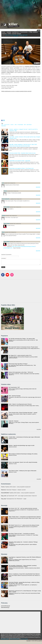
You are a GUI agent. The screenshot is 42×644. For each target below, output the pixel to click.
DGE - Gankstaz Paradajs (15, 396)
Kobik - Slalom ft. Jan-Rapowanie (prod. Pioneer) (20, 404)
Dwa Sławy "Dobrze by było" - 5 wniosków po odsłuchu (22, 534)
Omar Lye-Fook (7, 125)
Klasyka (11, 35)
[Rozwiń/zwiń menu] (40, 25)
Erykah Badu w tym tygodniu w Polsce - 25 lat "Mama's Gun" (22, 168)
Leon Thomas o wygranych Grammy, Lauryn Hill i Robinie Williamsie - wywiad (25, 558)
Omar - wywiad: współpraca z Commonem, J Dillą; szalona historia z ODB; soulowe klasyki (20, 33)
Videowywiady (25, 35)
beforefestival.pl (5, 608)
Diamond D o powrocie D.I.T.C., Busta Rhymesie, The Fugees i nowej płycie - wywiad (25, 591)
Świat (6, 35)
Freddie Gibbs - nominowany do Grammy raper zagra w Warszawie (24, 437)
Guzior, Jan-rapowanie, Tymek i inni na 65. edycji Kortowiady (23, 462)
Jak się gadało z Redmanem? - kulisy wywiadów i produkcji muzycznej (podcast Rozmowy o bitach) (23, 566)
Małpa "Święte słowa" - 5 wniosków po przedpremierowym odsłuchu (25, 517)
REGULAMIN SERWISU (5, 639)
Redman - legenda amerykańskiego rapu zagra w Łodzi (22, 445)
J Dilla (16, 125)
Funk (9, 35)
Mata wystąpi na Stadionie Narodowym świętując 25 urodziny (23, 454)
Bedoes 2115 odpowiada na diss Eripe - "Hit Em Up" (21, 372)
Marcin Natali (16, 36)
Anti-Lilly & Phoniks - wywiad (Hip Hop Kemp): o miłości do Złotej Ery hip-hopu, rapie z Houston (24, 583)
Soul (16, 35)
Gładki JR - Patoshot (14, 421)
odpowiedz (38, 187)
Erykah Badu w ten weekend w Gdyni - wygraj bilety (20, 161)
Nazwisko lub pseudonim (6, 255)
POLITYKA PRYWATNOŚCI (15, 639)
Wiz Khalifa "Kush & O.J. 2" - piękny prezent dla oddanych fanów (24, 525)
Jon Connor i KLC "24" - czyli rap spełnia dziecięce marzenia (23, 508)
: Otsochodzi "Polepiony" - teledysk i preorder (13, 490)
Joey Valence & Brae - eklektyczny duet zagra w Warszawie (23, 471)
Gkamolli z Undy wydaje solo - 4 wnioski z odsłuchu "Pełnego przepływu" (23, 542)
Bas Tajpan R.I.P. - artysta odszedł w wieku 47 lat (20, 355)
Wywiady (21, 35)
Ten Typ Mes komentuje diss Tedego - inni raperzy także (22, 339)
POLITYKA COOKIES (24, 639)
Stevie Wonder (29, 125)
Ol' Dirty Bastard (20, 125)
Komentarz (4, 258)
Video (18, 35)
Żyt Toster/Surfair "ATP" (14, 387)
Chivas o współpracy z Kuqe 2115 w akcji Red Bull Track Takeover (24, 574)
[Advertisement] (21, 11)
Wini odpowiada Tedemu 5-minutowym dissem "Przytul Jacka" (23, 347)
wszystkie (39, 429)
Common (12, 125)
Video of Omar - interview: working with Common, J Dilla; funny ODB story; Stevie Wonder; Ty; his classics (21, 104)
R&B (14, 35)
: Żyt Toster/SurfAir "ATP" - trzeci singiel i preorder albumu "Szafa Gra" (19, 496)
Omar (2, 125)
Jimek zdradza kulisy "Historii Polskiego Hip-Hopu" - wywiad (23, 413)
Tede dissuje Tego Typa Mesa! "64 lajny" (18, 364)
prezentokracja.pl (5, 606)
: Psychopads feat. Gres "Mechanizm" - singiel (14, 499)
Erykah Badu (4, 126)
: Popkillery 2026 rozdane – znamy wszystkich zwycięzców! (16, 487)
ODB (25, 125)
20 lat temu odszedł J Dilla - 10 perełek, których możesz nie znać (22, 153)
